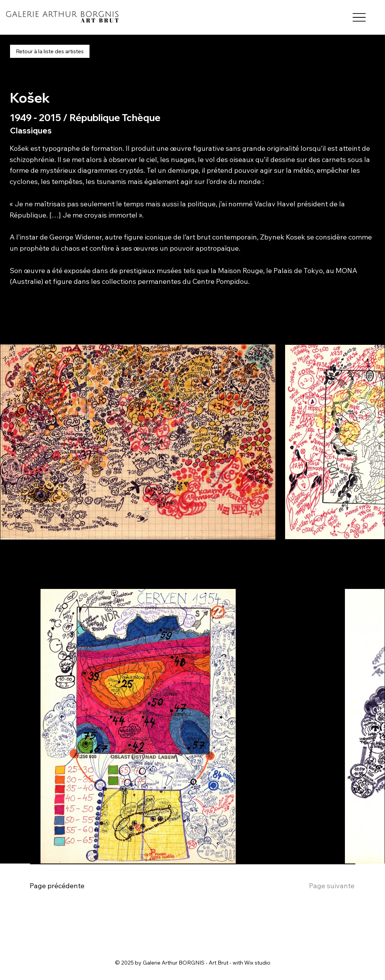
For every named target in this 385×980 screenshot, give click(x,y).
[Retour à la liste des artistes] (50, 51)
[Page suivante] (312, 886)
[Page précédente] (64, 886)
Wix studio (257, 963)
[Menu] (359, 18)
